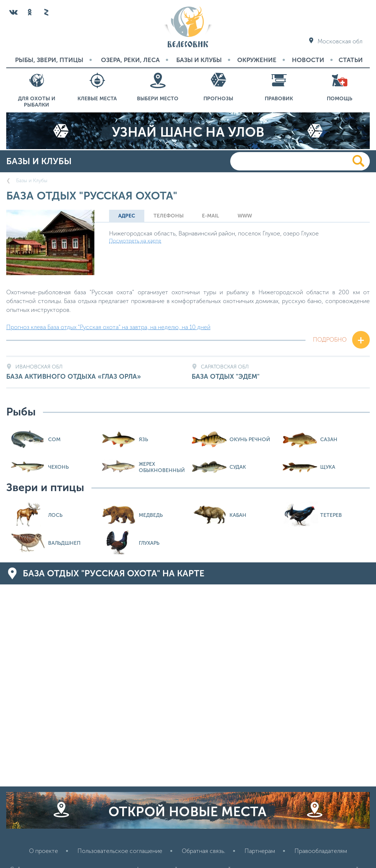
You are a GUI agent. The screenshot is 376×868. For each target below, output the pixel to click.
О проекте (44, 851)
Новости (308, 60)
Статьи (351, 60)
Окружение (257, 60)
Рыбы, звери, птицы (49, 60)
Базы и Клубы (199, 60)
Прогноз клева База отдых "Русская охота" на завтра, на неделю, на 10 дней (108, 327)
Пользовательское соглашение (120, 851)
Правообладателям (321, 851)
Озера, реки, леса (130, 60)
